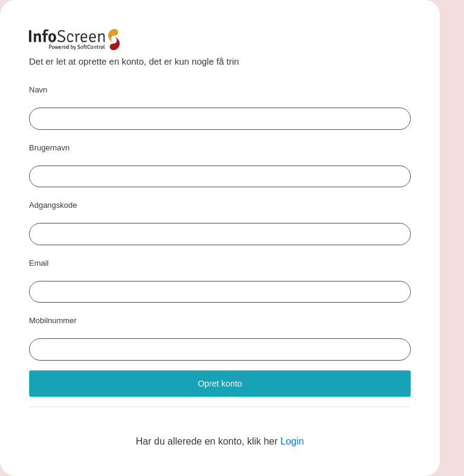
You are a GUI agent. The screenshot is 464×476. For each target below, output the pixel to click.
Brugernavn (49, 148)
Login (292, 441)
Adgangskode (53, 205)
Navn (38, 90)
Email (39, 263)
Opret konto (220, 384)
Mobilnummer (53, 320)
